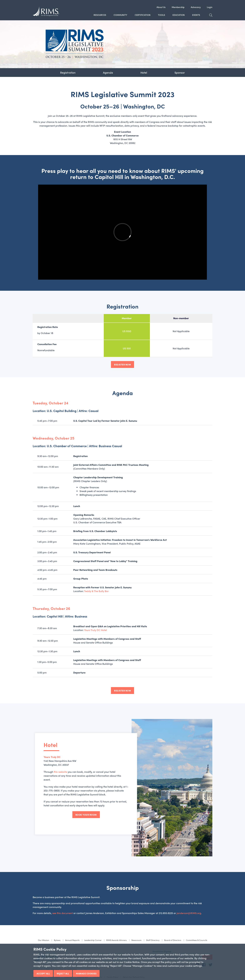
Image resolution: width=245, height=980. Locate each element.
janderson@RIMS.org (189, 913)
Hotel (144, 72)
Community (120, 15)
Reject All (63, 973)
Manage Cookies (86, 973)
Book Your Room (86, 815)
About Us (161, 7)
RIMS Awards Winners (116, 940)
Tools (161, 15)
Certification (143, 15)
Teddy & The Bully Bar (96, 591)
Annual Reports (72, 940)
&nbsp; (122, 232)
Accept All (43, 973)
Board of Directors (173, 940)
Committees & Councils (197, 940)
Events (196, 15)
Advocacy (196, 7)
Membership (178, 7)
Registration (68, 72)
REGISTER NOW (122, 364)
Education (179, 15)
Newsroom (136, 940)
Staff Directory (153, 940)
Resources (100, 15)
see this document (63, 913)
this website (60, 772)
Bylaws (57, 940)
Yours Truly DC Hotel (95, 630)
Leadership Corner (93, 940)
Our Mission (44, 940)
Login (210, 7)
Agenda (108, 72)
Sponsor (180, 72)
